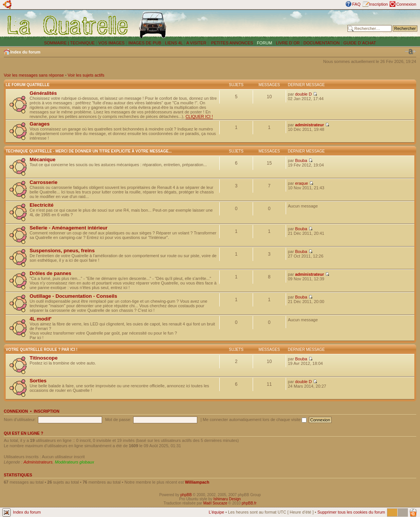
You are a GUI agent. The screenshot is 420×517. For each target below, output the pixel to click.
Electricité (42, 205)
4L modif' (41, 319)
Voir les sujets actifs (86, 75)
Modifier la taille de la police (411, 52)
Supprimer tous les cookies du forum (351, 512)
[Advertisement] (259, 25)
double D (304, 94)
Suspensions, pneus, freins (62, 251)
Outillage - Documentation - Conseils (73, 296)
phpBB (186, 495)
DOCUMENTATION (322, 43)
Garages (40, 124)
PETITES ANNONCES (231, 43)
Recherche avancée (399, 34)
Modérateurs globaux (75, 462)
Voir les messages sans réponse (34, 75)
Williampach (197, 482)
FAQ (356, 4)
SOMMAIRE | (57, 43)
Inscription (378, 4)
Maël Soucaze (215, 503)
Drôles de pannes (50, 273)
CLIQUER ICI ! (199, 116)
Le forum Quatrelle (28, 85)
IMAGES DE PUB (145, 43)
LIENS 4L (175, 43)
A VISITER (196, 43)
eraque (302, 183)
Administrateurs (38, 462)
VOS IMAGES (111, 43)
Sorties (38, 381)
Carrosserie (43, 182)
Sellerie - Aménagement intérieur (68, 228)
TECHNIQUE (83, 43)
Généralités (43, 93)
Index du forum (25, 52)
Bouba (301, 160)
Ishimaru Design (227, 499)
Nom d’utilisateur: (20, 420)
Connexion (406, 4)
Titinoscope (44, 358)
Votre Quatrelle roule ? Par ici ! (42, 350)
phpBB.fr (249, 503)
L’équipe (216, 512)
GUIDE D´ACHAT (360, 43)
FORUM (264, 43)
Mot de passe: (118, 420)
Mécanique (42, 159)
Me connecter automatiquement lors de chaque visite (255, 420)
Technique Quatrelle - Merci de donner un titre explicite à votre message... (89, 151)
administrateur (310, 125)
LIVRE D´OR (288, 43)
